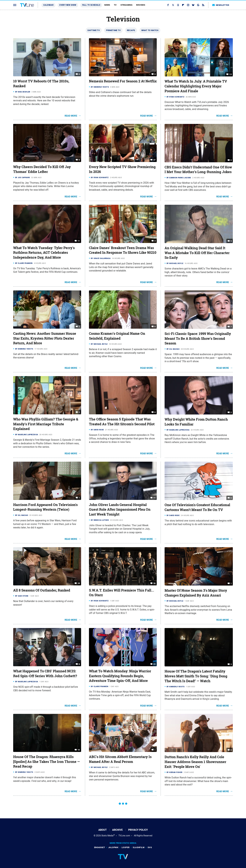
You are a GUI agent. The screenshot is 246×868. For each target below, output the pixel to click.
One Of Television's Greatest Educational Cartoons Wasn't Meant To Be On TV (197, 507)
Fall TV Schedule (91, 5)
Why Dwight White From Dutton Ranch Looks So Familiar (196, 422)
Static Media (107, 836)
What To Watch (150, 30)
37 (154, 160)
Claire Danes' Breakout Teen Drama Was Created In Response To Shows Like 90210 (123, 250)
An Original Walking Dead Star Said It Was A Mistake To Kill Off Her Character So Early (197, 253)
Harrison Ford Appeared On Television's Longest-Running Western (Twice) (45, 507)
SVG (150, 847)
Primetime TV (113, 30)
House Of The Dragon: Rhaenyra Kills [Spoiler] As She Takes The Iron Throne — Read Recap (47, 762)
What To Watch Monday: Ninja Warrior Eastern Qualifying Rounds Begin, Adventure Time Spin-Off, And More (120, 676)
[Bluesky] (193, 5)
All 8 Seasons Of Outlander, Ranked (42, 590)
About (103, 830)
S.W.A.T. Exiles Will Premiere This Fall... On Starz (122, 593)
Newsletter (221, 5)
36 (154, 583)
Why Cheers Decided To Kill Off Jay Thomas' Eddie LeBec (42, 169)
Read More (71, 116)
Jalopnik (113, 847)
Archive (117, 830)
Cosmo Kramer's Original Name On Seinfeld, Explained (117, 336)
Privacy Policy (138, 830)
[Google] (198, 5)
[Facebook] (168, 5)
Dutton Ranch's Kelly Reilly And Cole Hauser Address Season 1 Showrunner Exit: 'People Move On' (195, 762)
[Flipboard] (183, 5)
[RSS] (203, 5)
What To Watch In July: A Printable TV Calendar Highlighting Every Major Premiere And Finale (196, 86)
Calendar (48, 5)
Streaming (127, 5)
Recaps (131, 30)
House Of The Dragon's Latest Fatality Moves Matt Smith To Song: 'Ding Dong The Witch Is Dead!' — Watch (196, 676)
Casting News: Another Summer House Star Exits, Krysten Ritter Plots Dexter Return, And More (45, 338)
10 (79, 750)
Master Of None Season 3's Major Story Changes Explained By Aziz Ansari (196, 593)
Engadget (100, 847)
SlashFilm (139, 847)
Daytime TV (94, 30)
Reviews (141, 5)
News (107, 5)
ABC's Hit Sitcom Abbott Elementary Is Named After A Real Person (120, 759)
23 (154, 664)
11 (79, 241)
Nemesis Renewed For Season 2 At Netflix (123, 81)
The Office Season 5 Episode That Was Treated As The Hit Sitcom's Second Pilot (122, 422)
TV (115, 5)
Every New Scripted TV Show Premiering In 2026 (122, 169)
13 (230, 74)
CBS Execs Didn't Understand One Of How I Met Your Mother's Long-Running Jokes (198, 170)
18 (79, 583)
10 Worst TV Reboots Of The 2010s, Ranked (41, 84)
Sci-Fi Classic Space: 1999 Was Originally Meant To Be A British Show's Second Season (198, 339)
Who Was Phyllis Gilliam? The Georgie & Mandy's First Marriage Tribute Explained (46, 424)
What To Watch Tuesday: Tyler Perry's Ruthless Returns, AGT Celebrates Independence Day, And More (44, 253)
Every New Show (68, 5)
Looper (126, 847)
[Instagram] (188, 5)
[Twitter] (173, 5)
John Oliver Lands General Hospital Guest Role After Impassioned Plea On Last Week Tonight (120, 510)
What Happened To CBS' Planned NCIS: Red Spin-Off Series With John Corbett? (45, 674)
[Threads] (178, 5)
